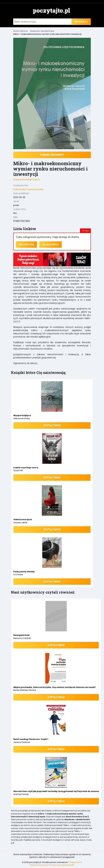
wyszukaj (81, 22)
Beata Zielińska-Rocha (25, 690)
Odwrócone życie (23, 519)
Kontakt (71, 865)
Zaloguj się (26, 244)
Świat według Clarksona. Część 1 (31, 739)
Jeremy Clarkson (22, 742)
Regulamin (75, 862)
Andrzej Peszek (21, 794)
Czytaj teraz (52, 425)
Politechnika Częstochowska (28, 189)
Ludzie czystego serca (26, 468)
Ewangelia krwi (21, 635)
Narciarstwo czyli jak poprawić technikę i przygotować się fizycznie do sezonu (56, 791)
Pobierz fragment (52, 155)
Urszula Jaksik (20, 523)
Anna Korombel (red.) (26, 180)
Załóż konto (50, 244)
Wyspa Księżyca (22, 415)
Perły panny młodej (24, 572)
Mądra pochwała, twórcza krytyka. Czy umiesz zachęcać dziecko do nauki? (55, 687)
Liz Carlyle (18, 574)
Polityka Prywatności (39, 865)
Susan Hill (18, 470)
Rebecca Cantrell (22, 638)
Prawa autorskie (58, 865)
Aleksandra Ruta (22, 418)
